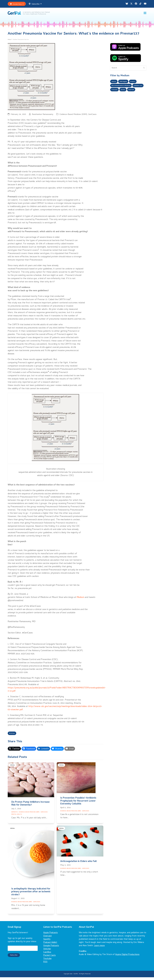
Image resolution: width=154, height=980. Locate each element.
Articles (13, 736)
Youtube (47, 962)
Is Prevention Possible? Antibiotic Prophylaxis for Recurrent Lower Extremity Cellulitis (78, 804)
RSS (45, 965)
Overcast (48, 939)
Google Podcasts (51, 949)
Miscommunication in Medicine (124, 89)
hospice (137, 84)
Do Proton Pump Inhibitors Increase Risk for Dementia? (30, 807)
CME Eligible (126, 84)
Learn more (99, 949)
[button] (145, 14)
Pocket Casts (50, 958)
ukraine (139, 94)
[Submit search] (144, 70)
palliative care (117, 94)
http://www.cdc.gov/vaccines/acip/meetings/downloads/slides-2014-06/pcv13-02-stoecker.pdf (55, 710)
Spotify (47, 942)
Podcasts (130, 94)
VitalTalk (115, 99)
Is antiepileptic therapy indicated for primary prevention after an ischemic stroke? (31, 895)
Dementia (14, 815)
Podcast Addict (50, 945)
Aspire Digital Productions (127, 957)
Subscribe (38, 5)
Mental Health (17, 817)
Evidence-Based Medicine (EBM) (73, 117)
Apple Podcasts (51, 936)
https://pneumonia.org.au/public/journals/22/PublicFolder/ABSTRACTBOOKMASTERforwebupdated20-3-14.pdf (57, 692)
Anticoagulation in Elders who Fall (79, 864)
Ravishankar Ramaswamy (43, 117)
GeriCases (92, 117)
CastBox (47, 955)
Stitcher (47, 952)
